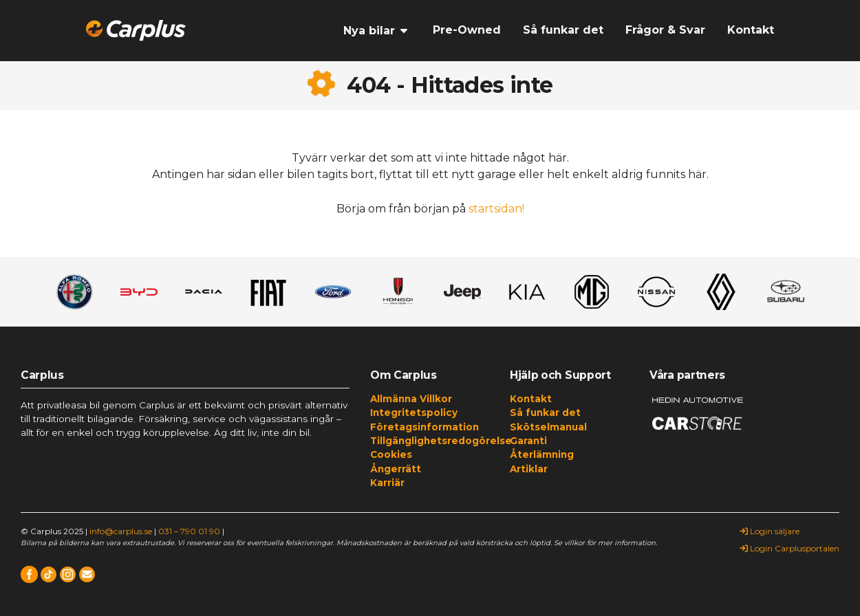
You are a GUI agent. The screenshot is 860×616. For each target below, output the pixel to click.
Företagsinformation (424, 427)
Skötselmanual (548, 427)
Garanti (528, 441)
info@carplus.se (121, 531)
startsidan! (496, 209)
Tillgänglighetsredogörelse (430, 441)
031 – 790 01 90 (189, 531)
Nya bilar (369, 31)
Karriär (387, 483)
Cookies (391, 454)
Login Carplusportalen (789, 548)
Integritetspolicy (414, 412)
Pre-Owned (467, 30)
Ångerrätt (396, 469)
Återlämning (542, 454)
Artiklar (529, 469)
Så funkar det (563, 30)
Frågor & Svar (665, 30)
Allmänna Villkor (411, 399)
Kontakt (751, 30)
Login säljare (770, 531)
